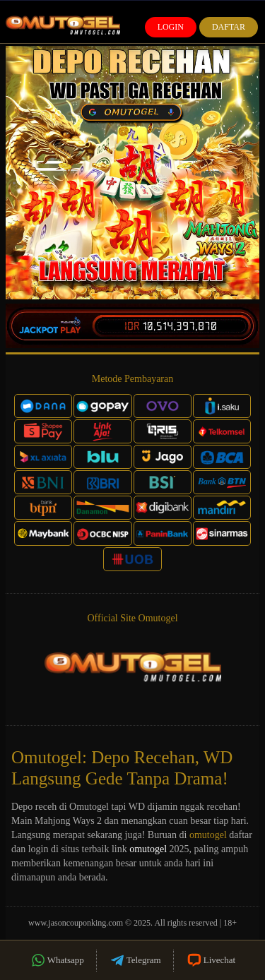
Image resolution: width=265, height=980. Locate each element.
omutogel (208, 835)
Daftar (229, 27)
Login (171, 27)
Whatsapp (57, 961)
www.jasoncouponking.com (76, 923)
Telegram (135, 961)
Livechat (211, 961)
